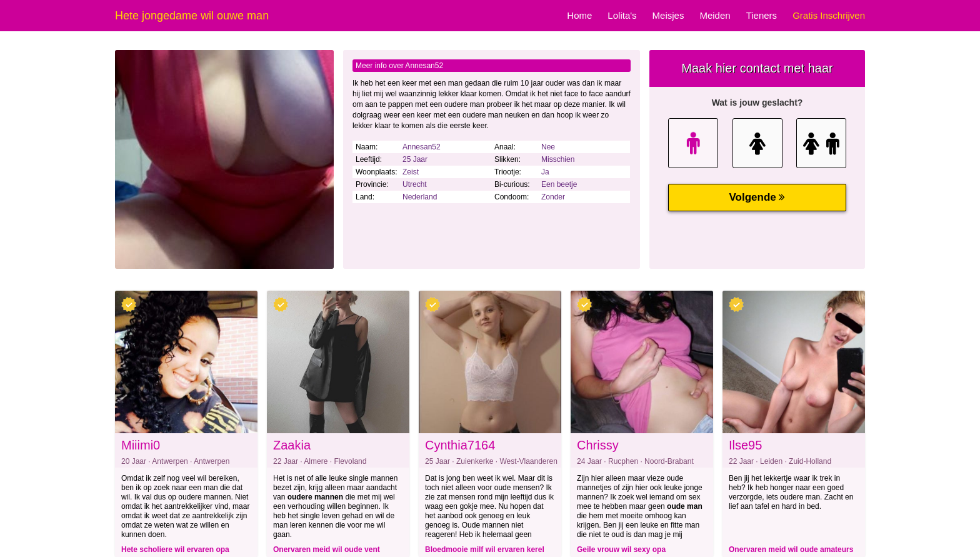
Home (579, 15)
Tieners (762, 15)
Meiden (715, 15)
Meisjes (668, 15)
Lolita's (622, 15)
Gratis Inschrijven (829, 15)
